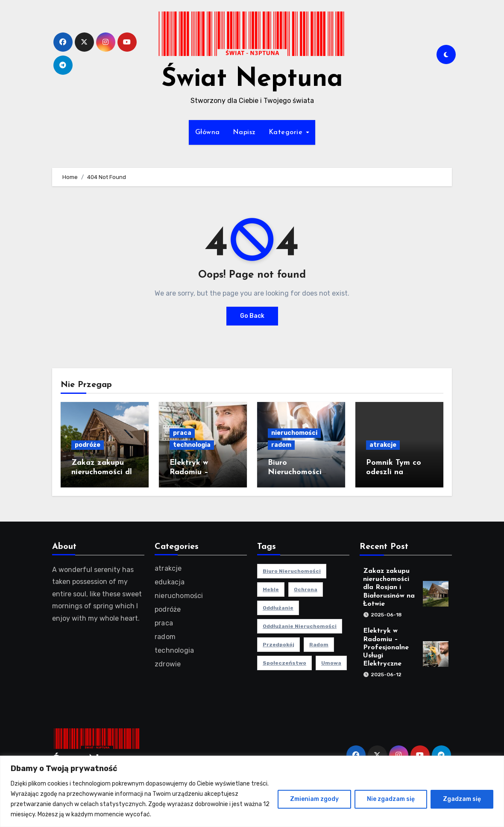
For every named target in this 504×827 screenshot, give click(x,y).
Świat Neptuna (252, 79)
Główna (208, 132)
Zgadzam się (462, 799)
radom (281, 445)
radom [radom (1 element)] (319, 645)
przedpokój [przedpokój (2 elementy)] (278, 645)
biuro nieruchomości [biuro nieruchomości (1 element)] (292, 571)
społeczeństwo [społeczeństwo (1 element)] (284, 663)
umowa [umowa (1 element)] (331, 663)
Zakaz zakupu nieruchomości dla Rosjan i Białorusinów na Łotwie (389, 588)
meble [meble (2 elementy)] (271, 589)
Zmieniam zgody (314, 799)
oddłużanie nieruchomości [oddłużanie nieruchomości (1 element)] (300, 626)
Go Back (252, 316)
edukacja (170, 582)
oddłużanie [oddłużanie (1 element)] (278, 608)
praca (182, 433)
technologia (192, 445)
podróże (88, 445)
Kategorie (287, 132)
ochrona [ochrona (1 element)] (306, 589)
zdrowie (168, 664)
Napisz (244, 132)
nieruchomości (294, 433)
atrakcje (383, 445)
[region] (252, 791)
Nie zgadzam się (391, 799)
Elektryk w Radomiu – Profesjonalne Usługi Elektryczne (386, 648)
